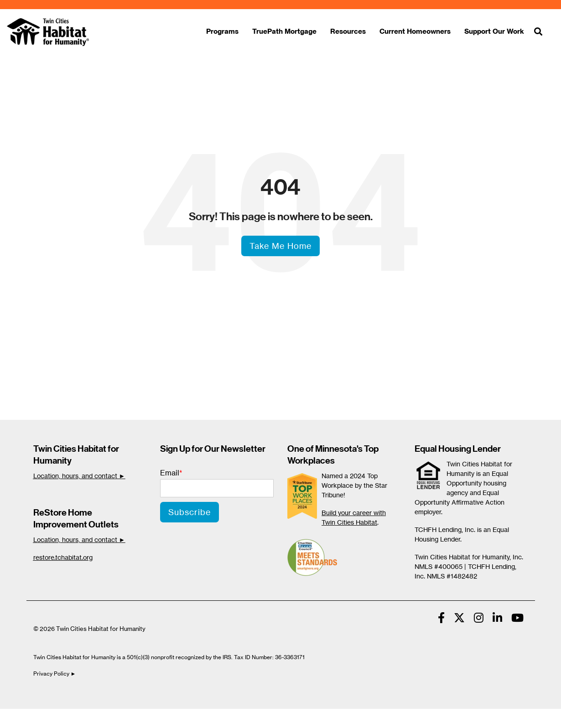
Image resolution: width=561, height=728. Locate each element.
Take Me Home (280, 246)
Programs (222, 31)
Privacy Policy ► (55, 674)
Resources (348, 31)
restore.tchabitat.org (63, 557)
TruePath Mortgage (284, 31)
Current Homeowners (415, 31)
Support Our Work (494, 31)
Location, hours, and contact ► (79, 476)
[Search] (538, 32)
